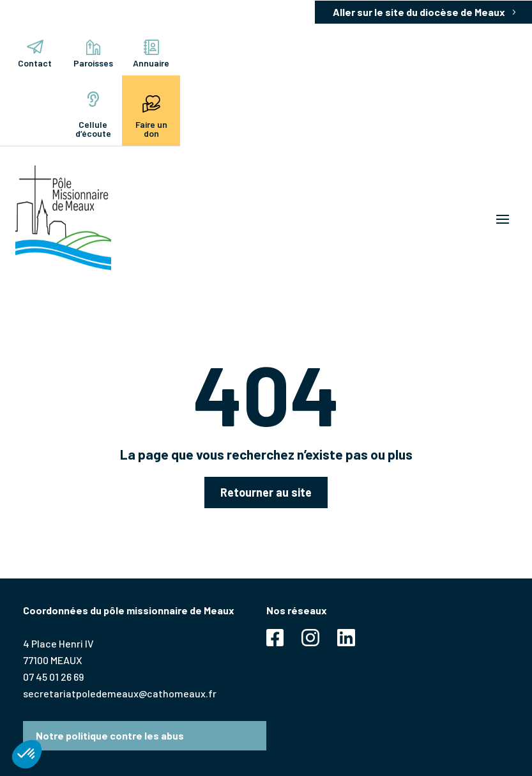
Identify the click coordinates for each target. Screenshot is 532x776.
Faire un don (151, 115)
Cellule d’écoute (93, 115)
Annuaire (151, 54)
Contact (35, 54)
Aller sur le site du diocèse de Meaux (419, 12)
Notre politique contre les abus (110, 735)
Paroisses (93, 54)
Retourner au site (266, 492)
